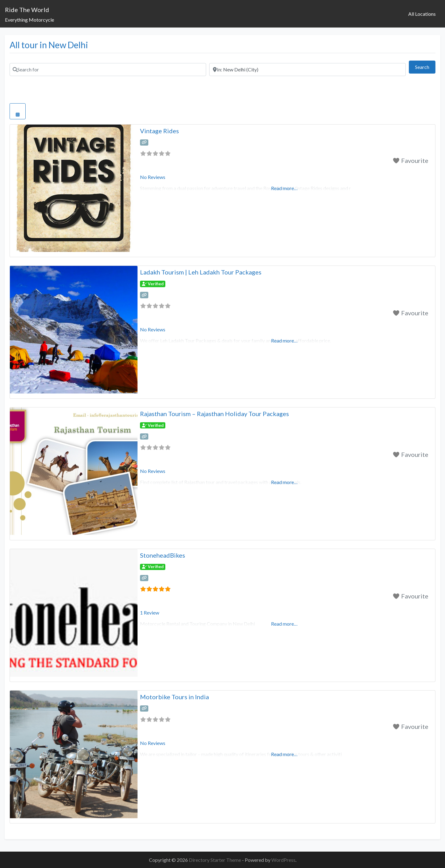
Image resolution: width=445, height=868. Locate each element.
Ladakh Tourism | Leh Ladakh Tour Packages (201, 272)
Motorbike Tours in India (174, 697)
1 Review (150, 613)
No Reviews (153, 177)
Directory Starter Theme (215, 860)
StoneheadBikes (163, 555)
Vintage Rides (159, 131)
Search (425, 66)
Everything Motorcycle (30, 20)
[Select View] (18, 111)
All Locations (422, 14)
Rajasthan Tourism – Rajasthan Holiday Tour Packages (214, 414)
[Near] (307, 70)
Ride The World (27, 10)
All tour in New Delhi (49, 45)
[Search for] (108, 70)
